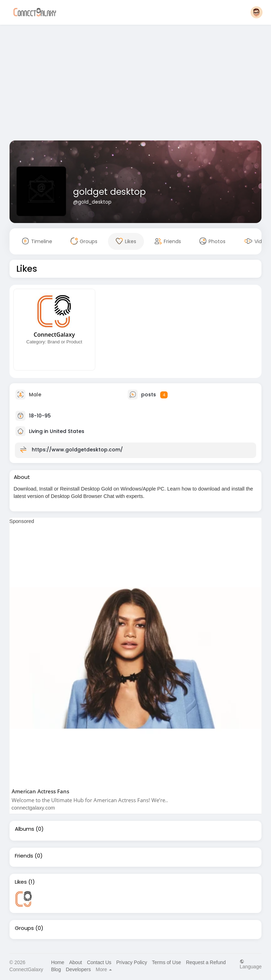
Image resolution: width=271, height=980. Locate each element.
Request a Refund (206, 962)
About (76, 962)
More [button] (104, 969)
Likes (21, 882)
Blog (56, 969)
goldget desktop (109, 192)
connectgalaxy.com (33, 808)
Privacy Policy (132, 962)
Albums (25, 829)
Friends (24, 856)
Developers (79, 969)
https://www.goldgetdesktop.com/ (77, 450)
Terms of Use (167, 962)
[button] (257, 12)
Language (251, 964)
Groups (24, 928)
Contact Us (99, 962)
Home (58, 962)
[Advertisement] (136, 84)
